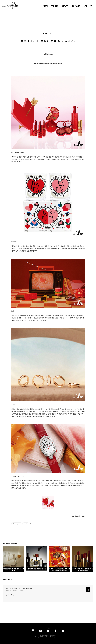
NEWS (45, 6)
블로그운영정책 (53, 635)
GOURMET (76, 6)
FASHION (55, 6)
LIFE (85, 6)
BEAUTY (65, 6)
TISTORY (48, 628)
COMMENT (7, 580)
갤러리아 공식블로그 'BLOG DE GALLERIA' (19, 588)
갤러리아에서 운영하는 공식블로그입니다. (16, 591)
